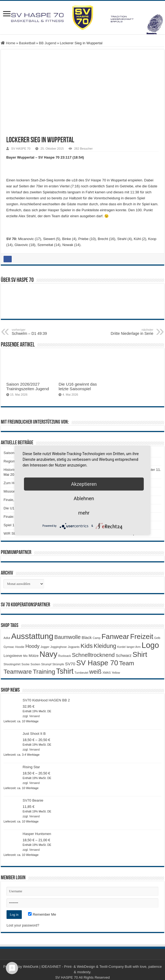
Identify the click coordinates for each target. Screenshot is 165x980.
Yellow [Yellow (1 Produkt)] (116, 673)
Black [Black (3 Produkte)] (87, 637)
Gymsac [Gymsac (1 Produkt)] (9, 647)
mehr (84, 513)
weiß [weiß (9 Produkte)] (95, 672)
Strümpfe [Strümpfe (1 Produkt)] (58, 664)
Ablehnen (84, 498)
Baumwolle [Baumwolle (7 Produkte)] (67, 637)
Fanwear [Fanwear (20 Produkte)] (115, 636)
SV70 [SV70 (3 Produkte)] (70, 664)
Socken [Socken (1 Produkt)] (35, 664)
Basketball (27, 43)
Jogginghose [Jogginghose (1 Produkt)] (59, 647)
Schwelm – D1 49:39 (40, 332)
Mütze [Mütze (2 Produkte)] (33, 656)
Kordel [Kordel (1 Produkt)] (121, 647)
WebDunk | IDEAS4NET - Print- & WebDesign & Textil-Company (73, 967)
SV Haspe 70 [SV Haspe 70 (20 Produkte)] (97, 663)
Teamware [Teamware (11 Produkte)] (18, 672)
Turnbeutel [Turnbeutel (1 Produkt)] (82, 673)
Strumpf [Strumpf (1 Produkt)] (46, 664)
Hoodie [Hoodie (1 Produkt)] (20, 647)
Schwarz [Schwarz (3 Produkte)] (124, 655)
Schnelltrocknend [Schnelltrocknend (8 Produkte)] (93, 655)
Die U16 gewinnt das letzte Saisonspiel (78, 386)
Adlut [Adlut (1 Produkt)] (7, 638)
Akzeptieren (84, 484)
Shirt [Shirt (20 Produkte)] (140, 654)
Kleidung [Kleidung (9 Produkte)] (105, 646)
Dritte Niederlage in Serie (125, 332)
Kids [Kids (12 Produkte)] (87, 646)
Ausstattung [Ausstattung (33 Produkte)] (32, 636)
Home (8, 43)
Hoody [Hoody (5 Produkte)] (32, 646)
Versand (34, 716)
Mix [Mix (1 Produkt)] (25, 656)
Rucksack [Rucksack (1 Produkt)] (65, 656)
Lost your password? (23, 925)
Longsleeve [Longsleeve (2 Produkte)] (13, 656)
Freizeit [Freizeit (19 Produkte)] (142, 636)
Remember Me (42, 914)
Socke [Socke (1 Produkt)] (26, 664)
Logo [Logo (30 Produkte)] (150, 645)
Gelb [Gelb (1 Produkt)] (157, 638)
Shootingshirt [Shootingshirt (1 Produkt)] (12, 664)
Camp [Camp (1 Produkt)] (97, 638)
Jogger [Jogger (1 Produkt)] (45, 647)
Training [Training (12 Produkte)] (44, 672)
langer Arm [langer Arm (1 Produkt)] (134, 647)
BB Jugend (48, 43)
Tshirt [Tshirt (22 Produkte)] (65, 671)
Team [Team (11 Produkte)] (126, 663)
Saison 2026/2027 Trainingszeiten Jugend (28, 386)
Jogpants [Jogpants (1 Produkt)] (74, 647)
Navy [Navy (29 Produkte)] (48, 654)
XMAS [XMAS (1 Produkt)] (106, 673)
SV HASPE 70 (21, 149)
